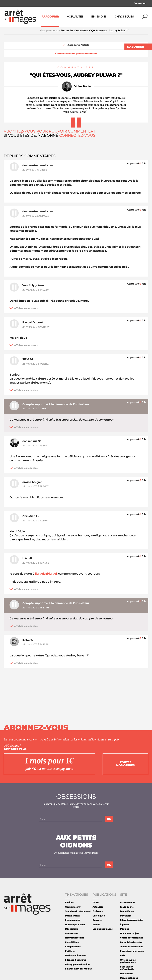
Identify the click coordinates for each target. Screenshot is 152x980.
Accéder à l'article (76, 45)
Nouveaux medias (74, 938)
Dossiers (97, 920)
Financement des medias (78, 969)
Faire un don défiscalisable (127, 968)
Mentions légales (129, 978)
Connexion (140, 3)
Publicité (70, 951)
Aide (123, 955)
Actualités (75, 17)
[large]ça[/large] (46, 574)
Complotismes (73, 947)
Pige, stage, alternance (132, 951)
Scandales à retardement (78, 911)
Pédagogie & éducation (77, 964)
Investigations (72, 920)
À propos (125, 925)
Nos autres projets (130, 933)
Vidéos (96, 925)
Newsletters (126, 974)
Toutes (96, 902)
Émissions (99, 17)
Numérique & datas (75, 925)
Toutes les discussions (131, 947)
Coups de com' (73, 907)
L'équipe (125, 929)
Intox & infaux (72, 916)
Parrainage (126, 916)
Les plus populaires (102, 929)
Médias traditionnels (76, 955)
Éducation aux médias (132, 920)
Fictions (69, 902)
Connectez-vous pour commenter (76, 54)
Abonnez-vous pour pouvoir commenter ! (49, 131)
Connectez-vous (77, 135)
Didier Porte (82, 87)
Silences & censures (75, 960)
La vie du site (127, 907)
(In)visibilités (72, 942)
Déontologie (72, 929)
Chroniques (124, 17)
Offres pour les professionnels (128, 961)
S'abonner (136, 47)
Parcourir (50, 17)
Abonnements (128, 902)
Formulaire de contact (132, 942)
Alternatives (71, 933)
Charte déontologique (132, 938)
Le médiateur (127, 911)
